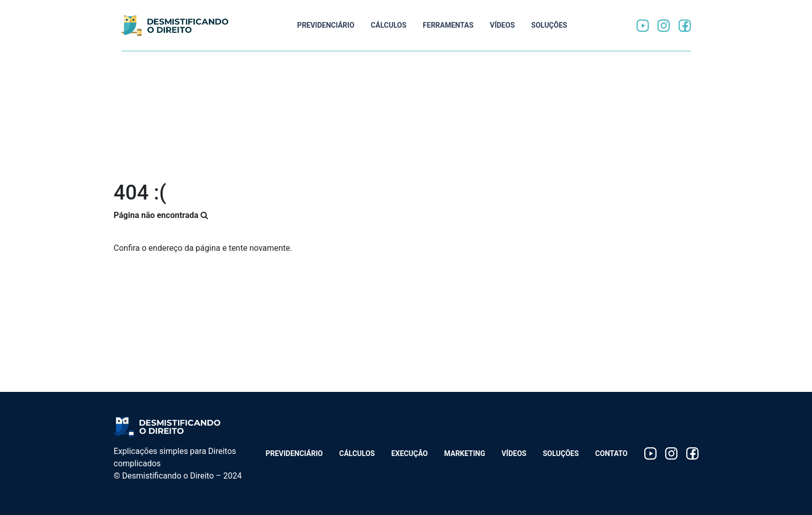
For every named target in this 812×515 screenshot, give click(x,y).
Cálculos (389, 25)
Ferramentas (448, 25)
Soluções (549, 25)
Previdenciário (325, 25)
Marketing (465, 453)
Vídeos (502, 25)
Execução (410, 453)
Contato (611, 453)
